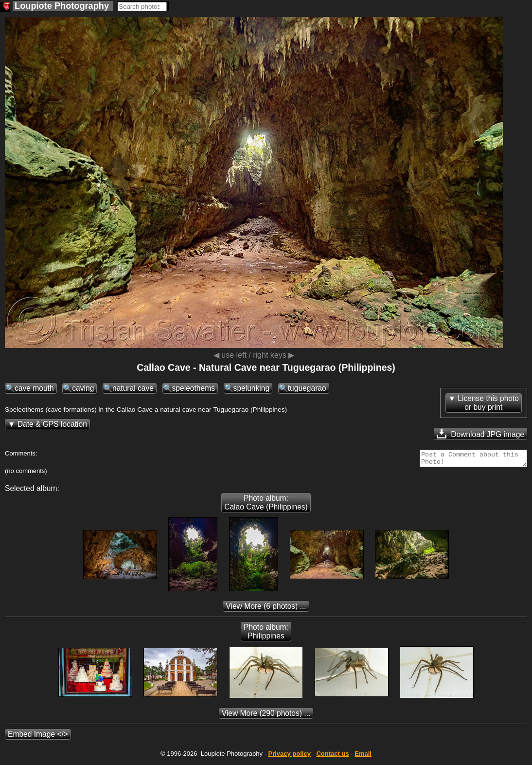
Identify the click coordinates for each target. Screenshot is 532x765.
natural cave (133, 388)
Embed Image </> (38, 737)
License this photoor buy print (488, 403)
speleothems (194, 388)
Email (363, 756)
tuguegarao (307, 388)
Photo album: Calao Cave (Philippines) (266, 505)
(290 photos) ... (266, 716)
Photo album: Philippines (266, 634)
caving (83, 388)
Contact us (332, 756)
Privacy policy (289, 756)
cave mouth (34, 388)
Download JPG (480, 434)
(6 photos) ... (266, 609)
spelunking (252, 388)
